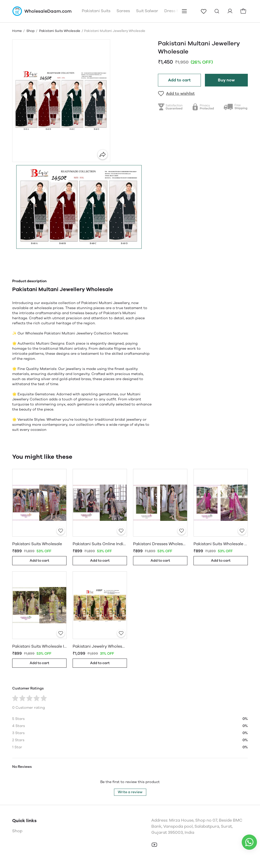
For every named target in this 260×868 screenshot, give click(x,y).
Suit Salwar (147, 11)
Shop (30, 31)
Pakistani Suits (96, 11)
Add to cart (179, 80)
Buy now (226, 80)
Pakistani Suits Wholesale (60, 31)
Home (17, 31)
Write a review (130, 792)
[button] (79, 207)
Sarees (123, 11)
